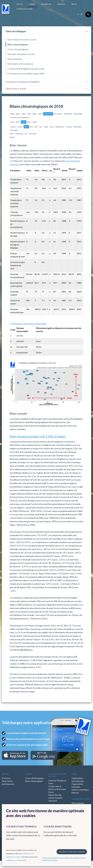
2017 (18, 122)
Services (61, 4)
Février (20, 127)
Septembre (60, 127)
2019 (29, 122)
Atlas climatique (15, 59)
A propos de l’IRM (25, 9)
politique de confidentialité (16, 860)
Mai (36, 127)
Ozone (51, 792)
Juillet (46, 127)
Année (12, 137)
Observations (7, 781)
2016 (12, 122)
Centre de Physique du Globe (57, 782)
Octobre (69, 127)
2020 (35, 122)
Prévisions (6, 778)
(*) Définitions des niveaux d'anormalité (28, 324)
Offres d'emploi (78, 803)
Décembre (14, 130)
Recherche (46, 4)
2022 (35, 114)
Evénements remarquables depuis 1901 (26, 74)
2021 (40, 114)
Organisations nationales (77, 785)
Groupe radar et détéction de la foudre (57, 788)
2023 (29, 114)
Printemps (19, 134)
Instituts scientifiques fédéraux (80, 791)
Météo (20, 4)
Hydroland (53, 801)
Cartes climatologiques (18, 49)
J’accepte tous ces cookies (72, 852)
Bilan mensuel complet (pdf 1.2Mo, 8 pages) (38, 436)
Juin (41, 127)
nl (78, 14)
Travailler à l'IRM (81, 799)
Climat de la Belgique (16, 31)
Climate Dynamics (56, 798)
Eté (26, 134)
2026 (12, 114)
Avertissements (8, 784)
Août (52, 127)
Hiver (12, 134)
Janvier (13, 127)
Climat (32, 4)
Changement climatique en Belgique (23, 82)
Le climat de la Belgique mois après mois (26, 69)
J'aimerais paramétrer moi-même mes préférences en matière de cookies (64, 859)
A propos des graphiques (20, 117)
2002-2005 (78, 114)
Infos (74, 4)
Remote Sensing (55, 795)
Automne (33, 134)
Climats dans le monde (16, 89)
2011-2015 (58, 114)
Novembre (78, 127)
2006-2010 (68, 114)
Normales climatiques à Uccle (21, 54)
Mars (26, 127)
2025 (18, 114)
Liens (74, 774)
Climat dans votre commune (20, 64)
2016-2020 (48, 114)
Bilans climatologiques (18, 44)
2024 (24, 114)
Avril (31, 127)
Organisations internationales (78, 780)
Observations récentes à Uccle (22, 40)
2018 (24, 122)
